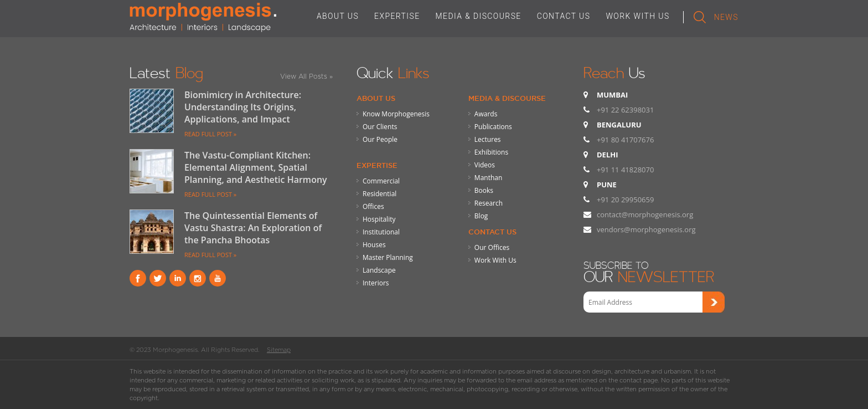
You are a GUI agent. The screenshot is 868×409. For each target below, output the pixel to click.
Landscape (379, 270)
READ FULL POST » (210, 134)
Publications (493, 127)
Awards (486, 114)
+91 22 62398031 (625, 110)
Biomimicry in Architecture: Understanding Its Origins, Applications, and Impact (243, 107)
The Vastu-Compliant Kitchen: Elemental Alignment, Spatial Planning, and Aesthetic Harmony (256, 167)
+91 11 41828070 (625, 170)
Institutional (381, 232)
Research (489, 203)
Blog (481, 216)
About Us (376, 98)
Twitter (158, 278)
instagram (198, 278)
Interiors (376, 283)
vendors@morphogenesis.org (646, 229)
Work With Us (495, 260)
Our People (380, 139)
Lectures (488, 139)
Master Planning (388, 257)
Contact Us (492, 232)
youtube (218, 278)
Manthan (488, 178)
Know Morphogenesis (396, 114)
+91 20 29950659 (625, 200)
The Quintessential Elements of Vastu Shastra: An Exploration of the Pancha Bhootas (253, 228)
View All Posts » (306, 76)
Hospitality (379, 219)
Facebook (138, 278)
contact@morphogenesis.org (645, 214)
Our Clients (380, 127)
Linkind (178, 278)
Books (484, 190)
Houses (374, 245)
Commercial (381, 181)
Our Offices (492, 247)
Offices (373, 206)
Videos (485, 165)
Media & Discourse (507, 98)
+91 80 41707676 (625, 140)
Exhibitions (491, 152)
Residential (379, 194)
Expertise (377, 165)
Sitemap (279, 350)
